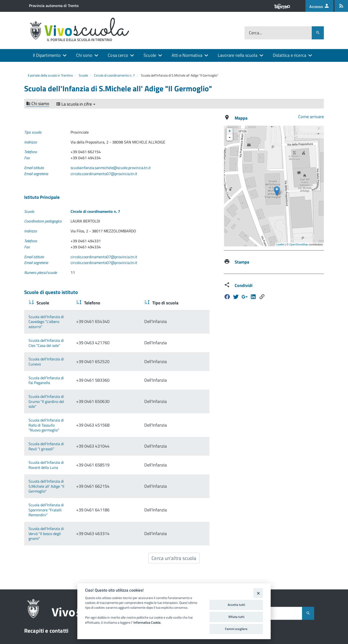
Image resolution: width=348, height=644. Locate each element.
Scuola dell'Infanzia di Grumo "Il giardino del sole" (69, 372)
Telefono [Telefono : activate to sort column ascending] (141, 303)
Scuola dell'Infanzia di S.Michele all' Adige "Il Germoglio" (65, 434)
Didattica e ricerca (290, 55)
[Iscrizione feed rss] (341, 6)
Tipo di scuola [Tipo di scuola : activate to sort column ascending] (189, 303)
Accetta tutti (236, 605)
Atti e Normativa (187, 55)
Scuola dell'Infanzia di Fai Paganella (57, 358)
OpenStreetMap (299, 244)
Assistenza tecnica (266, 579)
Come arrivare (311, 117)
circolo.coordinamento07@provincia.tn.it (104, 174)
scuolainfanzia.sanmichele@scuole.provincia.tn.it (111, 168)
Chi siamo (38, 104)
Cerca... (255, 33)
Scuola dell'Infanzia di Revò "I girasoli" (60, 404)
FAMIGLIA (296, 610)
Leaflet (280, 244)
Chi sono (84, 55)
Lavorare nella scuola (238, 55)
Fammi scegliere (236, 629)
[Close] (258, 593)
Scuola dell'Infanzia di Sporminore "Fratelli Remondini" (63, 452)
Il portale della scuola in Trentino (50, 75)
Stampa (242, 262)
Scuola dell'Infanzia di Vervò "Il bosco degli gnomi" (69, 469)
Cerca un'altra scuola (174, 488)
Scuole (150, 55)
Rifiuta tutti (236, 617)
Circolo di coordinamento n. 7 (114, 75)
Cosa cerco (118, 55)
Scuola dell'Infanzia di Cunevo (53, 344)
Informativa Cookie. (147, 623)
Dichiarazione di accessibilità (277, 601)
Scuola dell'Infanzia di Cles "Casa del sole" (62, 330)
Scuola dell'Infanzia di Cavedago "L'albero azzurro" (69, 317)
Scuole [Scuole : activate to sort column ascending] (42, 303)
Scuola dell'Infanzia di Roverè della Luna (61, 417)
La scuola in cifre (76, 104)
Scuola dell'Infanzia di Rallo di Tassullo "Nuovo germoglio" (66, 388)
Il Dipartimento (47, 55)
